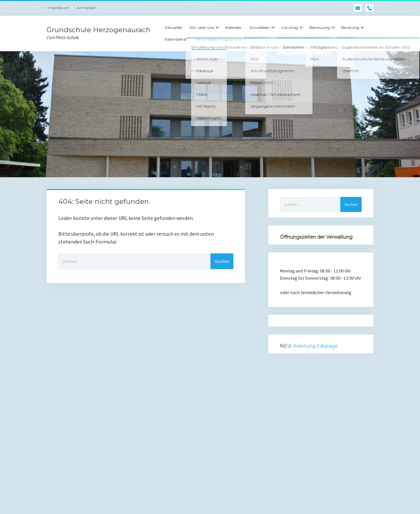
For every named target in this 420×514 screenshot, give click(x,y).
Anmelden (87, 8)
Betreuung (320, 27)
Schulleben (260, 27)
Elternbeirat (176, 39)
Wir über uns (202, 27)
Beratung (350, 27)
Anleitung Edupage (315, 346)
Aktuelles (173, 27)
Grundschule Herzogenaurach (99, 30)
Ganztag (290, 27)
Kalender (233, 27)
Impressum (58, 8)
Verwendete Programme (219, 39)
